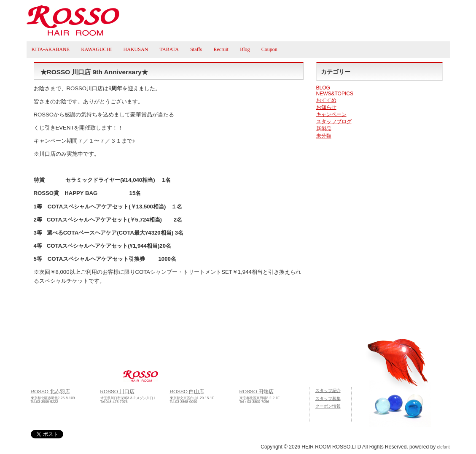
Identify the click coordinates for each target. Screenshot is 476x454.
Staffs (196, 49)
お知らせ (326, 107)
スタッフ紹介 (328, 390)
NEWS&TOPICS (335, 94)
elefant (443, 447)
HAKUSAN (136, 49)
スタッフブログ (334, 122)
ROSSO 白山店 (187, 391)
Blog (245, 49)
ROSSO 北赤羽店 (51, 391)
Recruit (221, 49)
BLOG (323, 88)
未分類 (324, 136)
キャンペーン (331, 114)
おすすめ (326, 100)
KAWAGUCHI (96, 49)
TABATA (169, 49)
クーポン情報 (328, 406)
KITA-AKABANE (51, 49)
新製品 (324, 129)
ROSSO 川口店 (118, 391)
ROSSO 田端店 (257, 391)
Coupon (269, 49)
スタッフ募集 (328, 399)
